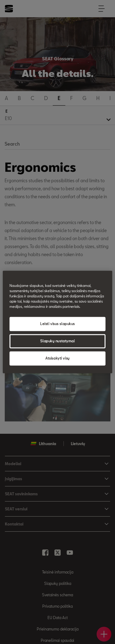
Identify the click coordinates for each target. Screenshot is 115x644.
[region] (57, 322)
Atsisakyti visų (57, 358)
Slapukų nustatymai (57, 341)
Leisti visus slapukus (57, 324)
